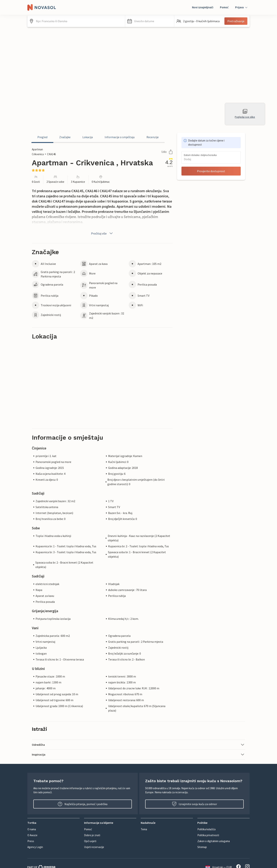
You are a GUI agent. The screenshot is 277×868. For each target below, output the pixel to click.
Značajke (65, 137)
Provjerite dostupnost (211, 171)
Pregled (42, 137)
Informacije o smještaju (120, 137)
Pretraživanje (236, 21)
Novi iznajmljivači (203, 7)
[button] (150, 21)
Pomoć (224, 7)
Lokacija (88, 137)
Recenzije (153, 137)
